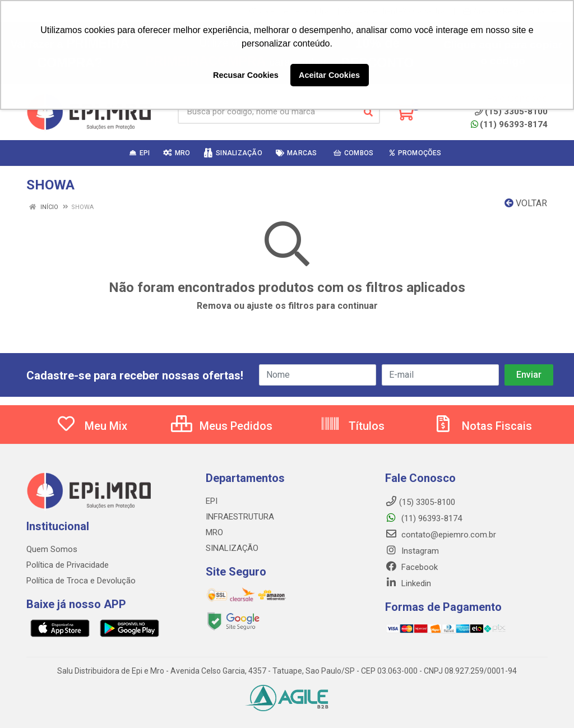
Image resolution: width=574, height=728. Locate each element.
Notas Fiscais (483, 426)
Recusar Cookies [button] (246, 75)
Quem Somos (52, 549)
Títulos (352, 426)
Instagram (412, 551)
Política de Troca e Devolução (81, 581)
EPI (212, 501)
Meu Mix (92, 426)
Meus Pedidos (222, 426)
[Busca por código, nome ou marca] (267, 112)
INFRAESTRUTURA (240, 517)
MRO (214, 532)
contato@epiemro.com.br (441, 535)
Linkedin (408, 583)
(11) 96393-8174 (509, 124)
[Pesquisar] (368, 112)
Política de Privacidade (68, 565)
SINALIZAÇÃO (232, 548)
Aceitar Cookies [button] (329, 75)
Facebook (411, 567)
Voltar (526, 203)
